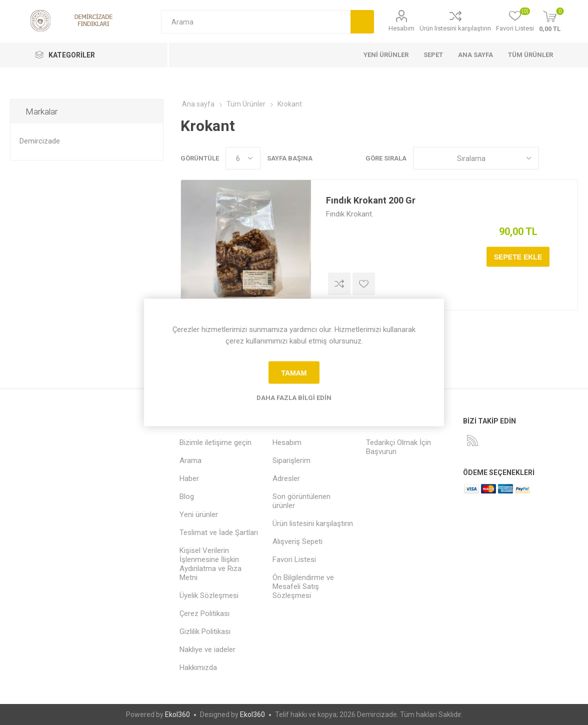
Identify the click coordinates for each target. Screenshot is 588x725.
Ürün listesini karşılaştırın (455, 28)
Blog (187, 496)
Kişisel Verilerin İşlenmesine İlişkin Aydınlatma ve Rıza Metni (210, 564)
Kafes (551, 158)
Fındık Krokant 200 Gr (371, 200)
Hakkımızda (198, 667)
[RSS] (472, 440)
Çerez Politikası (204, 613)
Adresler (286, 478)
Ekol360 (177, 714)
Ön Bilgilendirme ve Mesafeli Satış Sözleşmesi (303, 586)
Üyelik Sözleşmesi (209, 595)
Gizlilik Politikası (205, 631)
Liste (570, 158)
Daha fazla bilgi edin (294, 398)
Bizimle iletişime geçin (215, 442)
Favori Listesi (294, 559)
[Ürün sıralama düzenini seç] (476, 158)
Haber (189, 478)
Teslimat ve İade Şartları (219, 532)
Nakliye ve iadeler (207, 649)
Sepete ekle (518, 257)
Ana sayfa (198, 104)
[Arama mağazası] (256, 22)
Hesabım (401, 28)
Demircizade (40, 141)
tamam (294, 372)
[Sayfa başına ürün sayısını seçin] (243, 158)
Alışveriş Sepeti (297, 541)
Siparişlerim (291, 460)
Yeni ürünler (199, 514)
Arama (362, 22)
